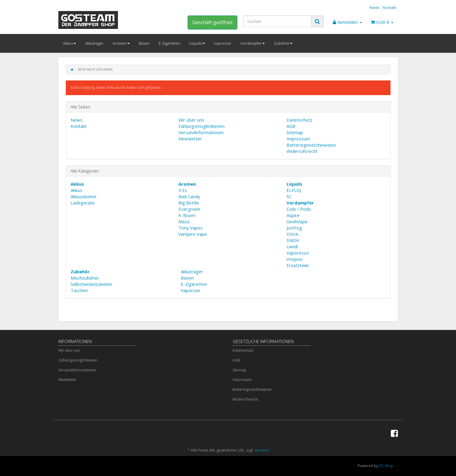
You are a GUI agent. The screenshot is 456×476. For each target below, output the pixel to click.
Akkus (69, 43)
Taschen (79, 290)
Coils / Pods (299, 209)
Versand (261, 450)
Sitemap (295, 132)
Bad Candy (189, 196)
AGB (291, 126)
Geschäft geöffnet (213, 22)
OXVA (292, 234)
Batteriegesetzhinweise (311, 145)
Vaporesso (298, 253)
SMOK (293, 240)
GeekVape (297, 221)
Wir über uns (191, 120)
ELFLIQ (294, 190)
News (375, 7)
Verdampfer (253, 43)
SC (289, 196)
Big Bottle (189, 203)
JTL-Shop (386, 466)
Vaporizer (223, 43)
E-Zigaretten (169, 43)
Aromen (121, 43)
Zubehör (283, 43)
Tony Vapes (191, 228)
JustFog (294, 228)
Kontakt (390, 7)
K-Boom (187, 215)
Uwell (292, 246)
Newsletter (190, 139)
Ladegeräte (83, 203)
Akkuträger (94, 43)
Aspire (293, 215)
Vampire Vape (193, 234)
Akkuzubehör (84, 196)
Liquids (197, 43)
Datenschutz (299, 120)
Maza (184, 221)
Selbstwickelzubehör (92, 284)
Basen (144, 43)
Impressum (298, 139)
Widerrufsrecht (302, 151)
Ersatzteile (298, 265)
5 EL (183, 190)
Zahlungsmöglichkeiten (201, 126)
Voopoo (295, 259)
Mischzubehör (85, 278)
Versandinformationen (201, 132)
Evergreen (189, 209)
